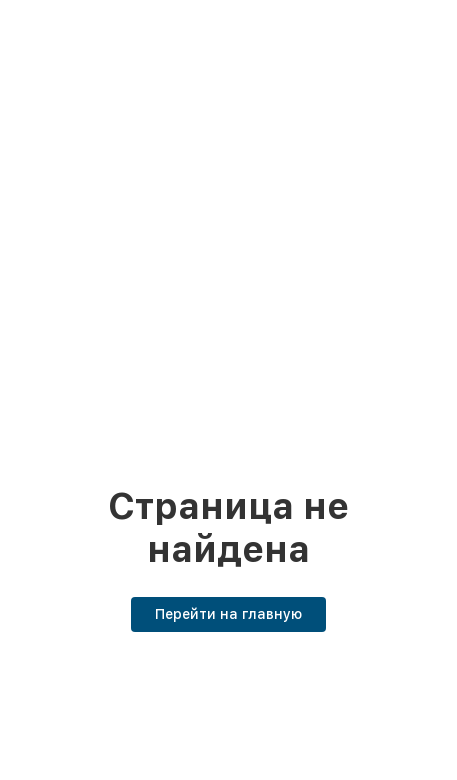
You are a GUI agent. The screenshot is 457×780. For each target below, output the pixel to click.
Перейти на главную (228, 614)
